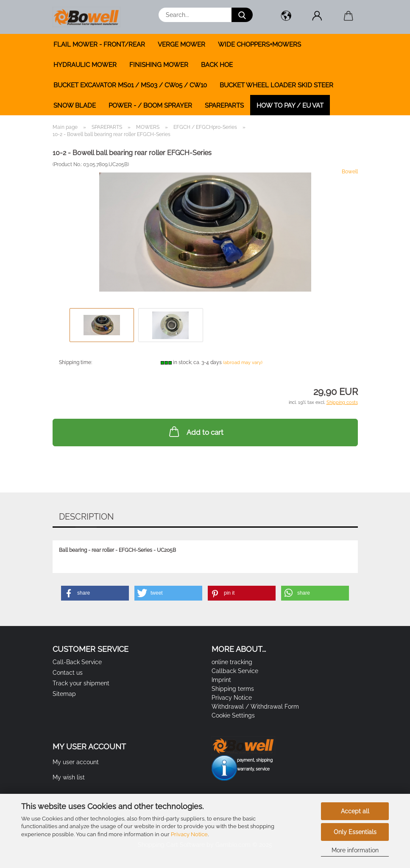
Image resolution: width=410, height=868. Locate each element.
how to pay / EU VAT (290, 106)
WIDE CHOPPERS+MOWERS (259, 45)
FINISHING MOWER (159, 65)
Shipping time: (75, 362)
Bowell (350, 172)
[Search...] (242, 15)
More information (355, 850)
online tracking (232, 662)
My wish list (69, 777)
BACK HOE (217, 65)
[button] (286, 17)
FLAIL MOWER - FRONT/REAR (99, 45)
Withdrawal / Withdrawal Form (255, 707)
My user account (76, 762)
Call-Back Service (77, 662)
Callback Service (235, 671)
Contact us (68, 673)
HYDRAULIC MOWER (85, 65)
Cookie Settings (233, 715)
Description (86, 517)
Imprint (221, 680)
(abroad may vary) (243, 363)
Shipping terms (233, 689)
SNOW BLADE (75, 106)
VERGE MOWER (181, 45)
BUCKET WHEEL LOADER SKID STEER (276, 85)
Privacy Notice (189, 834)
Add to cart (195, 431)
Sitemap (64, 694)
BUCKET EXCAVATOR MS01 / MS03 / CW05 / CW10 (130, 85)
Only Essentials (355, 832)
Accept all (355, 811)
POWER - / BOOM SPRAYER (150, 106)
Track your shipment (81, 683)
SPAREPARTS (224, 106)
